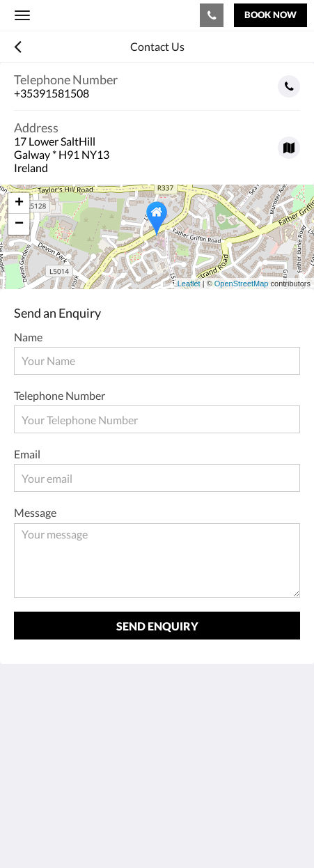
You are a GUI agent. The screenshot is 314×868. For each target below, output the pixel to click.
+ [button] (19, 203)
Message (35, 512)
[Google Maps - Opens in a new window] (157, 142)
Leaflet (189, 284)
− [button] (19, 224)
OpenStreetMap (242, 284)
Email (27, 454)
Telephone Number (60, 395)
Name (28, 337)
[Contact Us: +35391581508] (212, 15)
